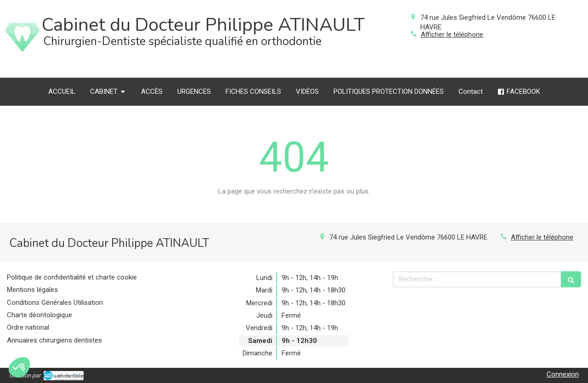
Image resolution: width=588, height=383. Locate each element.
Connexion (563, 374)
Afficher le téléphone (452, 34)
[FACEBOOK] (519, 92)
